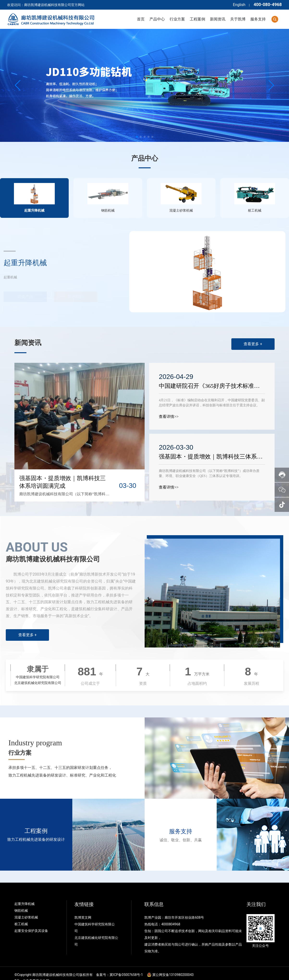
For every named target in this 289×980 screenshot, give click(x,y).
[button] (137, 137)
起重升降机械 (25, 895)
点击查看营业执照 (36, 972)
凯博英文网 (83, 909)
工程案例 (36, 822)
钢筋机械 (21, 902)
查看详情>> (169, 408)
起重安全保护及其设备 (31, 922)
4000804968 (171, 916)
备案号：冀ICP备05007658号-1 (119, 966)
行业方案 (20, 744)
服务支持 (181, 823)
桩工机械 (21, 915)
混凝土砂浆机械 (26, 909)
